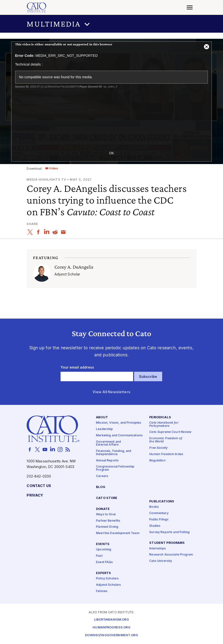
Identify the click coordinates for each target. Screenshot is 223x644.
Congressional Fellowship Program (115, 468)
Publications (162, 502)
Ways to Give (106, 514)
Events (103, 544)
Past (99, 556)
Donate (103, 509)
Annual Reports (107, 461)
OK (111, 153)
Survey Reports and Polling (169, 532)
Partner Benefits (108, 521)
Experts (103, 573)
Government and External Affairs (108, 443)
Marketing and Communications (119, 435)
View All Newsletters (111, 392)
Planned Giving (107, 527)
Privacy (35, 495)
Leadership (104, 429)
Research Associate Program (171, 555)
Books (154, 507)
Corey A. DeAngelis (74, 267)
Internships (158, 549)
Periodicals (160, 417)
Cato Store (107, 498)
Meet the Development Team (118, 533)
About (102, 417)
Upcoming (104, 550)
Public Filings (159, 520)
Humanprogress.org (111, 628)
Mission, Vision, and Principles (119, 423)
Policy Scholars (107, 579)
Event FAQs (104, 562)
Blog (101, 487)
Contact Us (39, 486)
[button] (111, 24)
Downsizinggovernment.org (111, 636)
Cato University (161, 561)
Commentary (159, 513)
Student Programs (167, 543)
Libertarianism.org (111, 620)
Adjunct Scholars (108, 585)
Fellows (102, 591)
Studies (155, 526)
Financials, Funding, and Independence (114, 453)
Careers (102, 476)
